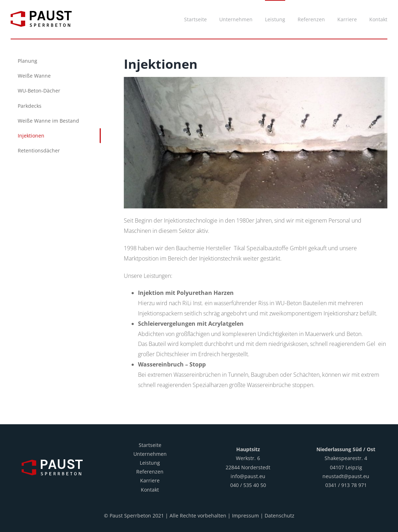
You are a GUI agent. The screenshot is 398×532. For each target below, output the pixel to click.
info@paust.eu (248, 476)
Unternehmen (150, 454)
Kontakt (150, 490)
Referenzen (150, 472)
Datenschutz (280, 516)
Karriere (150, 480)
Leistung (150, 463)
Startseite (150, 445)
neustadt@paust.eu (346, 476)
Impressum (245, 516)
